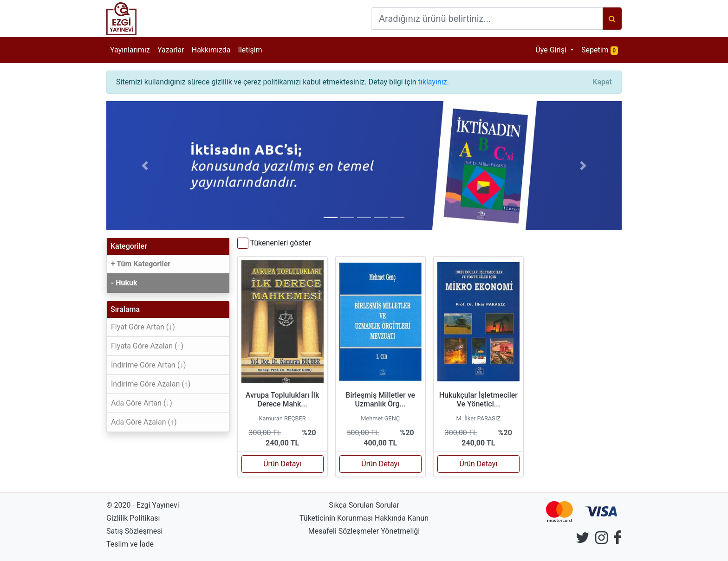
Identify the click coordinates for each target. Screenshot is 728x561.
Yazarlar (171, 50)
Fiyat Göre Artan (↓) (143, 327)
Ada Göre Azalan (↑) (144, 422)
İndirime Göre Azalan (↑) (151, 384)
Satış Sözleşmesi (134, 531)
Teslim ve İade (130, 544)
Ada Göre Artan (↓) (142, 403)
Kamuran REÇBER (282, 418)
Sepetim (601, 49)
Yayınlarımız (130, 50)
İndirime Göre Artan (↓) (149, 365)
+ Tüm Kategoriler (141, 264)
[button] (145, 166)
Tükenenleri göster (280, 243)
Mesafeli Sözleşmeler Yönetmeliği (364, 531)
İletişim (250, 50)
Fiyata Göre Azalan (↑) (147, 346)
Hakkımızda (211, 50)
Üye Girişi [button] (552, 50)
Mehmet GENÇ (380, 418)
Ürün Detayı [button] (282, 464)
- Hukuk (124, 283)
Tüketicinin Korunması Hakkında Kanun (364, 518)
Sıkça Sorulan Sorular (364, 505)
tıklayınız (433, 82)
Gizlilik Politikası (133, 518)
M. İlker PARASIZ (479, 418)
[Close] (602, 82)
